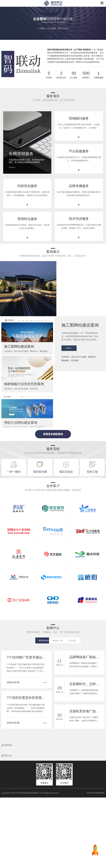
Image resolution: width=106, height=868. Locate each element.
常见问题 (74, 711)
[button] (51, 37)
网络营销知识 (32, 711)
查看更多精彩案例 (53, 505)
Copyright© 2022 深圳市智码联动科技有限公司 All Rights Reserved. (32, 863)
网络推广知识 (53, 711)
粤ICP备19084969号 (96, 863)
